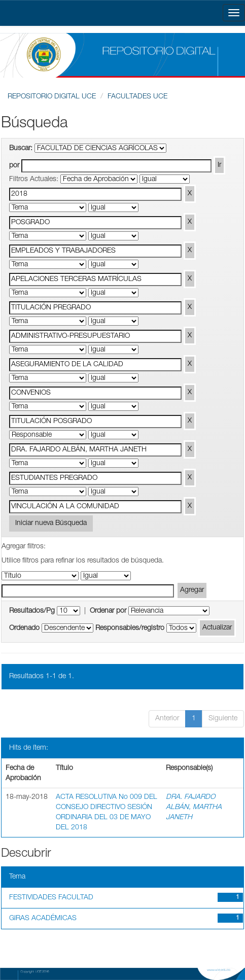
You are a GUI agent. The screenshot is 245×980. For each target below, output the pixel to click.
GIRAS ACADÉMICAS (43, 919)
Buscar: (21, 149)
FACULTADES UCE (137, 97)
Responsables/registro (130, 628)
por (14, 166)
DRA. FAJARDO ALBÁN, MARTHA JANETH (194, 808)
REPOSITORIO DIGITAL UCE (52, 97)
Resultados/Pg (32, 611)
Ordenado (24, 628)
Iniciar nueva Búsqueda (51, 523)
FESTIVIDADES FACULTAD (51, 898)
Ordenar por (108, 611)
